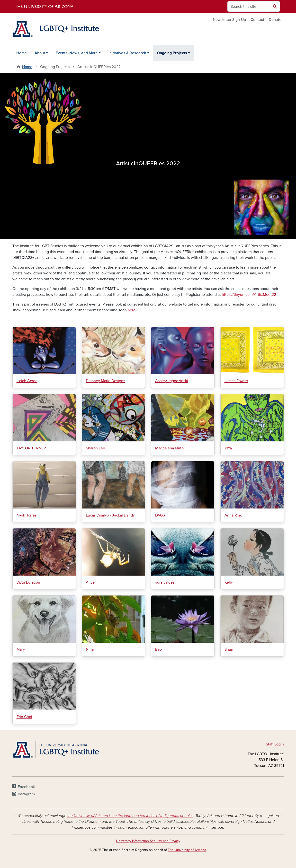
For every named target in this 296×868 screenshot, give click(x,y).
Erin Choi (24, 717)
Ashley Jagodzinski (172, 381)
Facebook (26, 787)
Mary (21, 649)
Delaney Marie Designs (105, 381)
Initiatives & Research (127, 53)
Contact (257, 20)
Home (22, 53)
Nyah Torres (27, 515)
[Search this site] (249, 6)
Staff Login (275, 744)
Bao (158, 649)
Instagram (26, 794)
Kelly (229, 582)
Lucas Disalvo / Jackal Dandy (110, 515)
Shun (229, 649)
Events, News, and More (77, 53)
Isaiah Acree (27, 381)
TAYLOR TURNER (31, 448)
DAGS (160, 515)
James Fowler (236, 381)
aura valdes (165, 582)
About (40, 53)
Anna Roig (233, 515)
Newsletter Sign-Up (229, 20)
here (132, 310)
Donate (275, 20)
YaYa (228, 448)
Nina (90, 649)
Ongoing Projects (172, 53)
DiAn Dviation (28, 582)
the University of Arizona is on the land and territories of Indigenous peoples (130, 816)
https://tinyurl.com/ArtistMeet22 (249, 295)
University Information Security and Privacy (148, 841)
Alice (90, 582)
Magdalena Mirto (169, 448)
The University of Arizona (187, 850)
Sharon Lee (95, 448)
